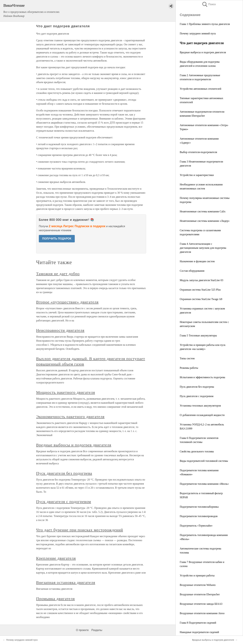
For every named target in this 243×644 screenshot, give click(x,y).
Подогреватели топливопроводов (199, 516)
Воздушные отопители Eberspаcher (200, 594)
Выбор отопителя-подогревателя (198, 152)
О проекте (82, 630)
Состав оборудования (192, 271)
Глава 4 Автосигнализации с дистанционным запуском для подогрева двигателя (203, 248)
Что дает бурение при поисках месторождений (80, 530)
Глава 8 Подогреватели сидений (198, 623)
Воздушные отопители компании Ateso (202, 613)
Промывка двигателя (55, 599)
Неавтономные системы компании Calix (203, 211)
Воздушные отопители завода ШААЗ (201, 604)
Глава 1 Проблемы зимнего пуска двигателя (205, 24)
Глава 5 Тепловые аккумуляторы (198, 335)
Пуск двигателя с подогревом (197, 396)
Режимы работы (189, 368)
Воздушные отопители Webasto (198, 585)
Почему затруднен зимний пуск (198, 33)
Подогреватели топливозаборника (199, 507)
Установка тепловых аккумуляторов (200, 406)
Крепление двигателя (56, 558)
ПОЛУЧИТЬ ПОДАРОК (57, 239)
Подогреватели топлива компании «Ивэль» (204, 484)
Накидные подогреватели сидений (199, 632)
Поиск (209, 4)
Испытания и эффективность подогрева (202, 377)
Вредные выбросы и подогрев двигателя (203, 52)
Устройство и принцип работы (197, 575)
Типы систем (187, 358)
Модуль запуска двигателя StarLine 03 (201, 280)
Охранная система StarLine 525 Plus (200, 290)
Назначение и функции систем (197, 261)
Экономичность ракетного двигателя (70, 417)
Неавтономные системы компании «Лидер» (205, 221)
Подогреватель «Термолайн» (196, 526)
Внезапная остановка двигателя (66, 582)
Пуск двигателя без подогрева (197, 387)
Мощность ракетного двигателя (66, 392)
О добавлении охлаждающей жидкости (202, 415)
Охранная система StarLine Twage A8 (201, 299)
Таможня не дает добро (58, 274)
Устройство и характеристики (197, 175)
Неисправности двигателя (60, 330)
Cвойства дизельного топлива (197, 451)
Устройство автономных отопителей (200, 89)
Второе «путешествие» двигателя (67, 302)
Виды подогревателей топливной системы (204, 461)
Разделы (97, 630)
